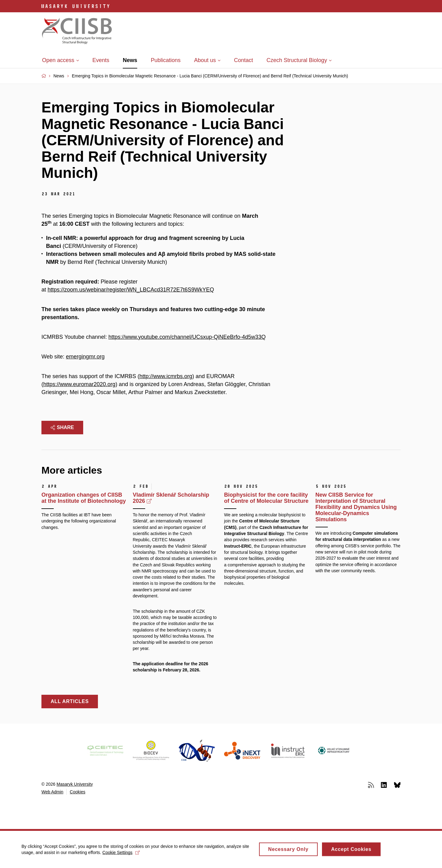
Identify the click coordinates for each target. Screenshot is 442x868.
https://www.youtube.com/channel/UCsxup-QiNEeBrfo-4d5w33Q (187, 337)
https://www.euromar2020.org (79, 384)
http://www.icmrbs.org (166, 376)
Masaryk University (75, 784)
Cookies (78, 792)
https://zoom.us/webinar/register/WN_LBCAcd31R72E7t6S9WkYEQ (131, 290)
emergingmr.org (85, 357)
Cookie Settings (121, 855)
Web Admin (52, 792)
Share (62, 427)
